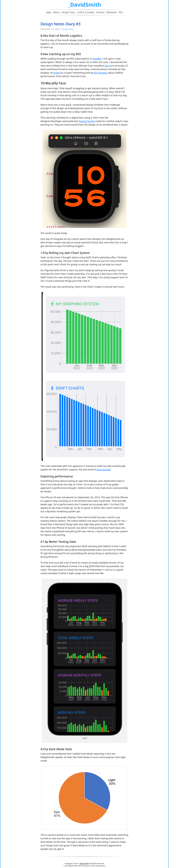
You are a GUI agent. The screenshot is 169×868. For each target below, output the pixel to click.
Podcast (100, 12)
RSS (121, 12)
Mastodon (112, 12)
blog (107, 66)
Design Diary (68, 29)
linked (57, 73)
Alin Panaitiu (101, 73)
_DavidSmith (84, 5)
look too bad (104, 469)
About (57, 12)
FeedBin (97, 59)
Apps (49, 12)
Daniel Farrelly (87, 121)
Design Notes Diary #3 (60, 24)
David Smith (84, 863)
